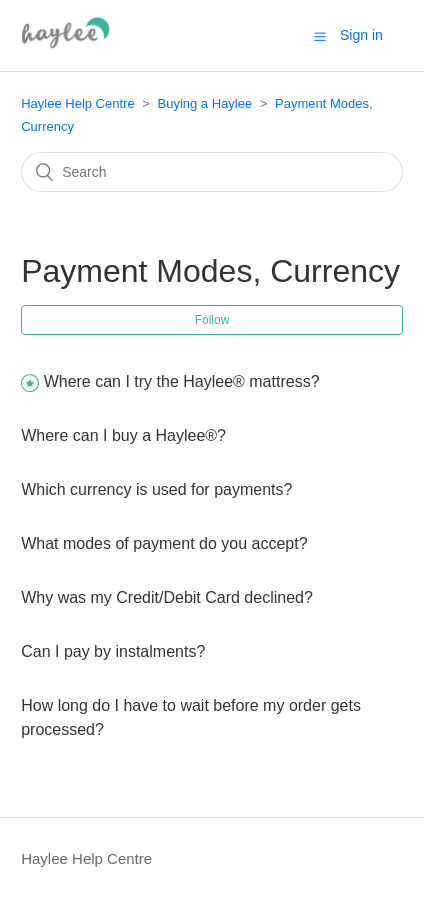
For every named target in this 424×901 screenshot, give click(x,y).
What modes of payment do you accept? (164, 543)
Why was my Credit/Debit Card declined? (167, 597)
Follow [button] (212, 320)
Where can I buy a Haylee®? (123, 435)
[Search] (212, 172)
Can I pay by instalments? (113, 651)
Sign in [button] (361, 35)
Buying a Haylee (204, 103)
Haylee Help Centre (77, 103)
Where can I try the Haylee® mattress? (182, 381)
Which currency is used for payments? (156, 489)
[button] (320, 36)
